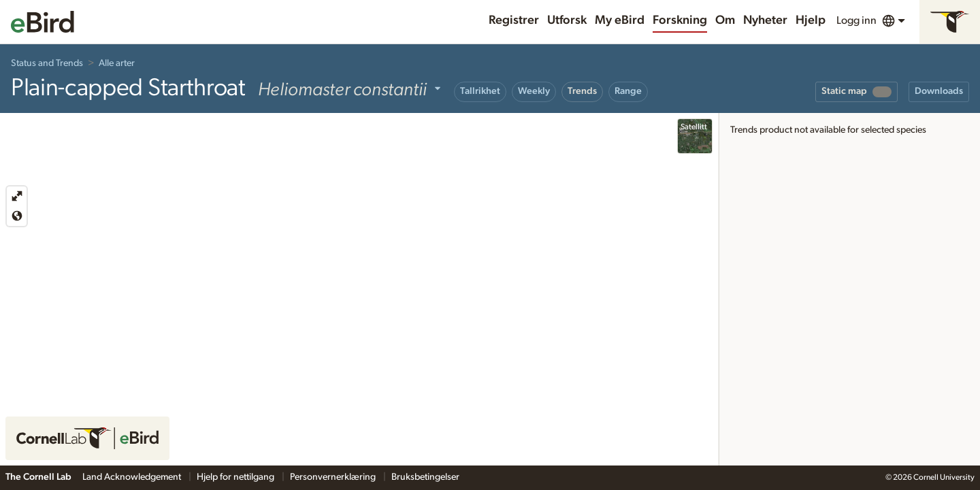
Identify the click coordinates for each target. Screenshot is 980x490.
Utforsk (567, 20)
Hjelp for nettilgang (236, 477)
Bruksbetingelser (425, 477)
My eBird (620, 20)
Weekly (534, 91)
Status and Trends (47, 63)
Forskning (680, 20)
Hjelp (811, 20)
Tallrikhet (480, 91)
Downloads (939, 91)
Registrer (514, 20)
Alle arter (117, 63)
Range (628, 91)
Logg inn (856, 20)
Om (725, 20)
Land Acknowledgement (133, 477)
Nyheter (765, 20)
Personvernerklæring (334, 477)
